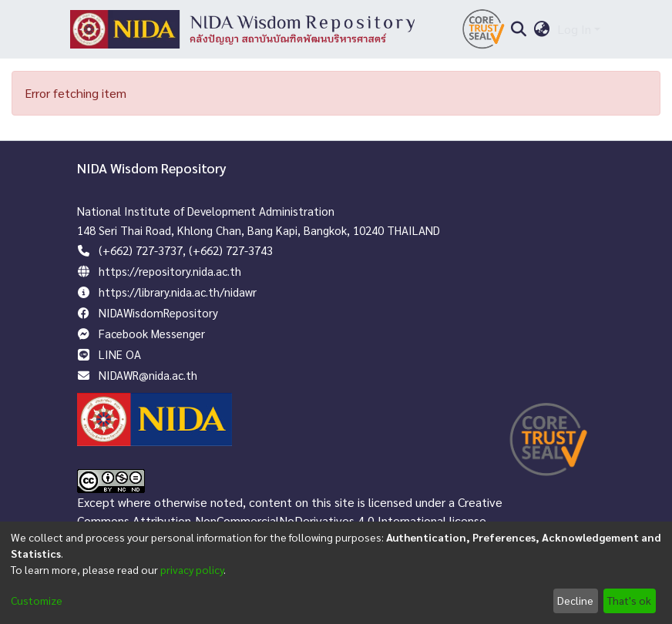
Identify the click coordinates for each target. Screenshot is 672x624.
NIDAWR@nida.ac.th (148, 375)
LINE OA (120, 354)
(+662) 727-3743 (231, 250)
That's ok (629, 600)
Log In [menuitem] (574, 29)
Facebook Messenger (152, 333)
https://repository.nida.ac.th (170, 271)
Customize (37, 600)
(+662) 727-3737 (141, 250)
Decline (575, 600)
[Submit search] (518, 29)
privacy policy (192, 569)
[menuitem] (542, 29)
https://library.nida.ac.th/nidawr (178, 292)
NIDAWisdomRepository (158, 312)
